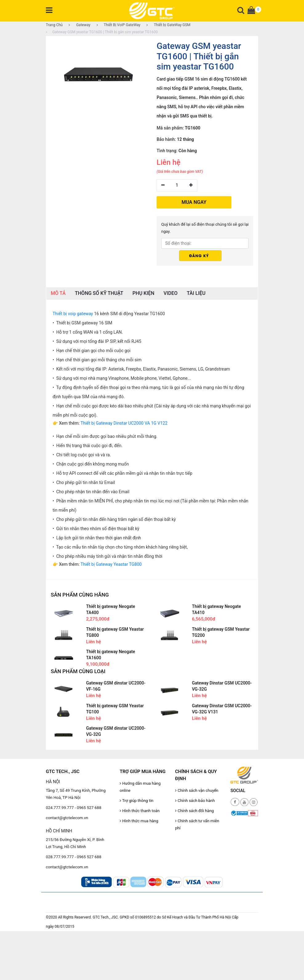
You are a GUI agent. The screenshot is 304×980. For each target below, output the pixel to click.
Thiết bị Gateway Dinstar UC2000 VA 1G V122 (124, 423)
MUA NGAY (194, 202)
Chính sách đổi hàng (194, 811)
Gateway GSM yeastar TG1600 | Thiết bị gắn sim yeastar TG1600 (102, 32)
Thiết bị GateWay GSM (168, 25)
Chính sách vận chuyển (197, 790)
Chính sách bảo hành (195, 801)
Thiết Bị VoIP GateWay (119, 25)
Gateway (79, 25)
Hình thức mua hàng (139, 821)
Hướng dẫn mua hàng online (140, 787)
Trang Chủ (54, 25)
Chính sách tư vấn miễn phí (197, 824)
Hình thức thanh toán (140, 811)
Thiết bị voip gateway (73, 314)
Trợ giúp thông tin (136, 801)
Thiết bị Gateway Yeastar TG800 (111, 564)
